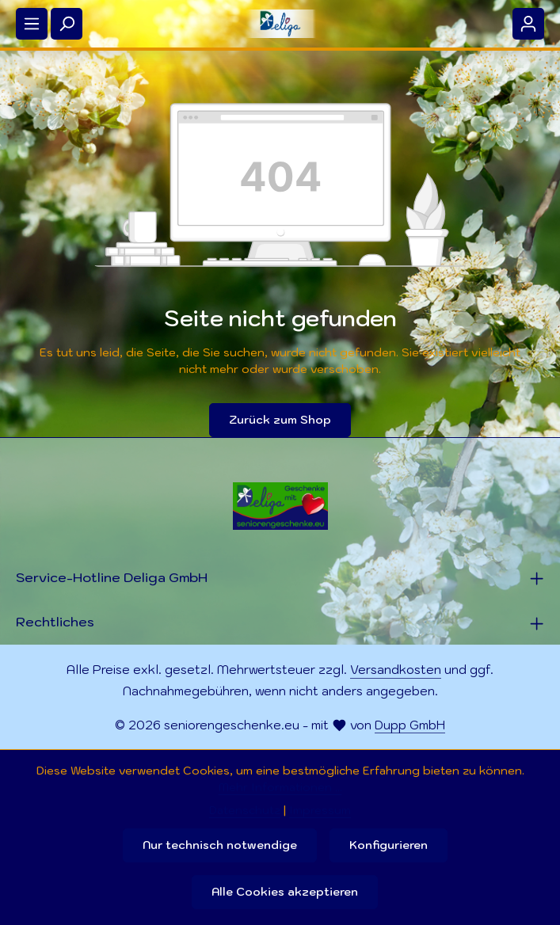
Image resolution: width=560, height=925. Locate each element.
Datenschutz (245, 810)
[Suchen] (67, 24)
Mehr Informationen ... (280, 787)
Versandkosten (396, 669)
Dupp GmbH (410, 725)
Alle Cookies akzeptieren (285, 892)
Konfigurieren (389, 845)
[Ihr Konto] (528, 24)
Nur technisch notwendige (220, 845)
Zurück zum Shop (280, 420)
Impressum (320, 810)
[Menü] (32, 24)
